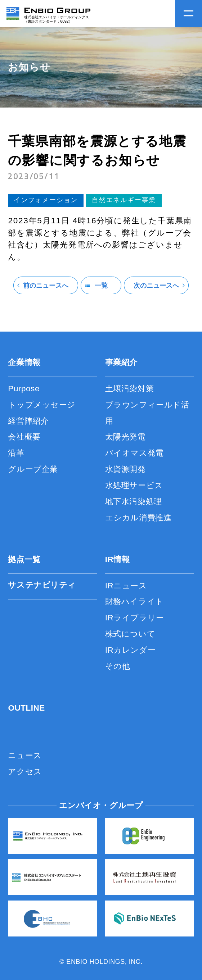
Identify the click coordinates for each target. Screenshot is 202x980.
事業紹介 (121, 362)
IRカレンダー (130, 650)
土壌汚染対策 (129, 389)
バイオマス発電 (134, 453)
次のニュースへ (156, 286)
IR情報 (118, 559)
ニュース (25, 755)
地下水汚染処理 (134, 502)
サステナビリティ (42, 585)
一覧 (101, 286)
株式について (130, 634)
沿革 (16, 453)
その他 (118, 666)
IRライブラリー (135, 618)
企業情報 (24, 362)
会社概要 (24, 437)
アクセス (25, 772)
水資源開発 (125, 469)
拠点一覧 (24, 559)
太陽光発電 (125, 437)
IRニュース (126, 586)
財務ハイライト (134, 601)
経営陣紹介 (28, 421)
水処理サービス (134, 485)
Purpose (24, 389)
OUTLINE (26, 708)
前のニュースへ (46, 286)
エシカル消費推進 (138, 518)
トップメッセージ (42, 405)
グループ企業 (33, 469)
